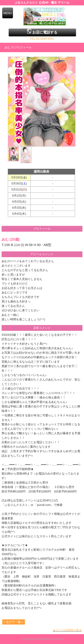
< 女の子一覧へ (14, 622)
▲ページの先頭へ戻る (67, 630)
